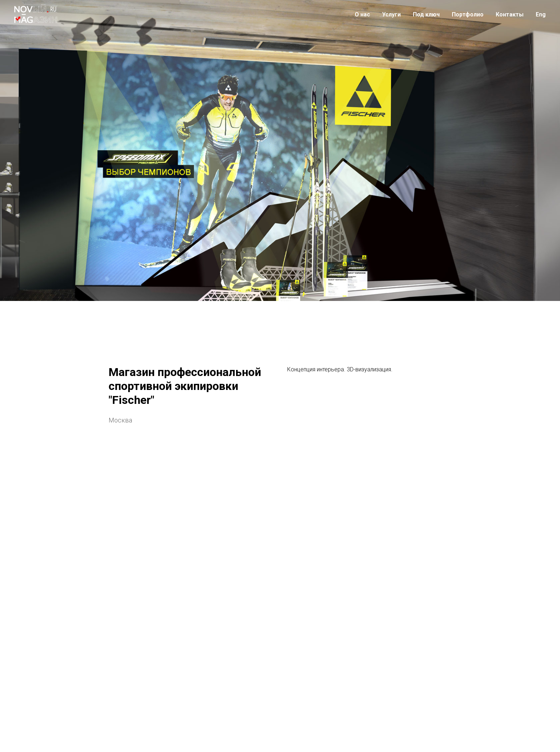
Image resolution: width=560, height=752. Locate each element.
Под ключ (426, 14)
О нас (362, 14)
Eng (541, 14)
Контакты (510, 14)
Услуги (391, 14)
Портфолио (468, 14)
